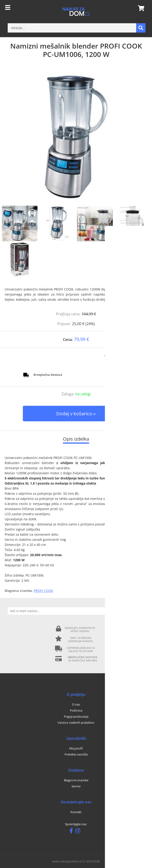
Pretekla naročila (76, 754)
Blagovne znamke (76, 780)
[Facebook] (72, 832)
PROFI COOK (43, 591)
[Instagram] (79, 832)
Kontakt (76, 812)
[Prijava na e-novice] (140, 611)
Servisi (76, 786)
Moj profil (76, 748)
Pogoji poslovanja (76, 716)
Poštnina (76, 710)
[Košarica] (140, 8)
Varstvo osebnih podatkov (76, 723)
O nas (76, 704)
